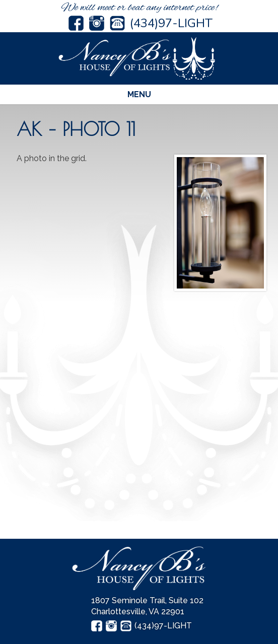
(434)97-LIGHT (171, 23)
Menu (139, 94)
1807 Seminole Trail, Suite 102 (147, 600)
